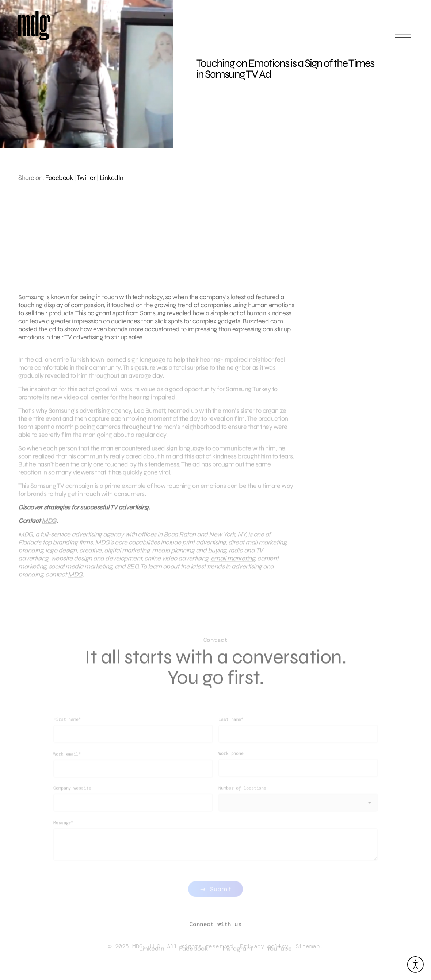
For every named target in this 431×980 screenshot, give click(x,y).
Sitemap (308, 946)
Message (63, 832)
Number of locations (242, 797)
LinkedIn (112, 178)
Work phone (231, 763)
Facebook (59, 178)
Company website (72, 797)
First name (67, 728)
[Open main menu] (403, 37)
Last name (231, 728)
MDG (49, 525)
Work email (67, 763)
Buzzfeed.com (263, 321)
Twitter (86, 178)
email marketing (233, 563)
